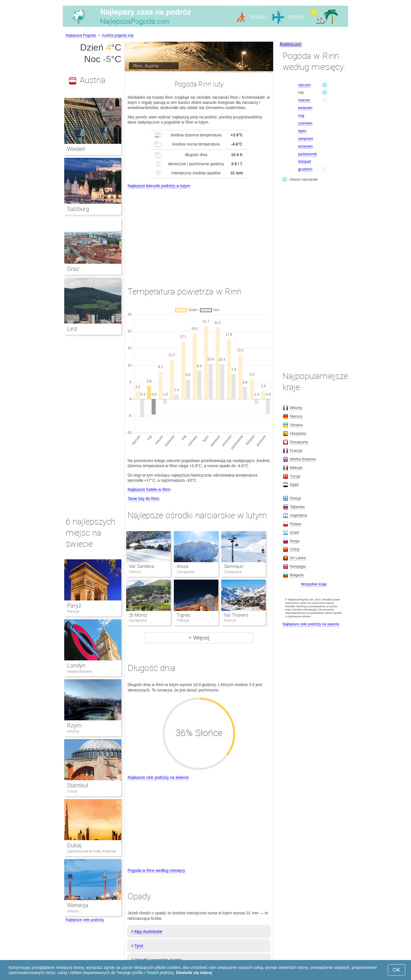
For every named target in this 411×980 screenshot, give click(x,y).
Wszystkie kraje (314, 584)
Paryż (74, 606)
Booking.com (290, 44)
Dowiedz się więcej (194, 973)
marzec (304, 100)
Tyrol (139, 946)
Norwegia (298, 566)
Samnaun (234, 566)
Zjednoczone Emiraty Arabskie (92, 851)
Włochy (73, 731)
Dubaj (74, 845)
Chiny (295, 549)
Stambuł (78, 785)
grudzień (305, 169)
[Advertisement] (199, 232)
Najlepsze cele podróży (85, 920)
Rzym (74, 725)
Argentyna (298, 515)
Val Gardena (141, 566)
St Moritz (138, 615)
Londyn (76, 666)
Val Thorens (236, 615)
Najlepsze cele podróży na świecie (158, 777)
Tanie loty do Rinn (143, 499)
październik (308, 154)
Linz (72, 329)
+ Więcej (199, 638)
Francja (73, 611)
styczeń (305, 85)
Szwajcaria (299, 442)
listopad (305, 161)
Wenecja (78, 905)
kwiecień (305, 108)
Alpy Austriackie (148, 931)
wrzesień (306, 146)
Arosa (183, 566)
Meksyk (296, 468)
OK (397, 970)
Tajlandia (297, 507)
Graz (73, 269)
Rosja (295, 541)
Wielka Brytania (80, 671)
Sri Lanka (298, 558)
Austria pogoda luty (118, 35)
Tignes (184, 615)
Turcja (72, 791)
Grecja (295, 498)
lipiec (303, 131)
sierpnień (306, 139)
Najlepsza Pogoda (81, 35)
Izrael (295, 532)
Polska (296, 524)
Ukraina (296, 425)
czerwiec (306, 123)
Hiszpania (298, 433)
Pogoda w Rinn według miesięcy (156, 870)
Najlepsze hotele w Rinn (149, 489)
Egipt (294, 484)
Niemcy (296, 416)
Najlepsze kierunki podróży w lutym (159, 186)
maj (301, 115)
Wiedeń (76, 149)
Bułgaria (297, 575)
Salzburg (78, 209)
